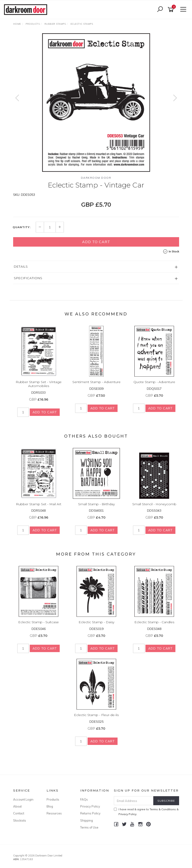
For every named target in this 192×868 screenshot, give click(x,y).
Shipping (87, 820)
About (17, 806)
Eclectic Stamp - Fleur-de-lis (96, 715)
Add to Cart (96, 242)
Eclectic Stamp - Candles (154, 622)
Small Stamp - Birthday (96, 504)
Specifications (28, 278)
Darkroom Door (96, 178)
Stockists (20, 820)
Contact (19, 813)
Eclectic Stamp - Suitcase (38, 622)
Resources (54, 813)
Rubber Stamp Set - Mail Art (39, 504)
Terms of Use (89, 827)
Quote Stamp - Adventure (154, 382)
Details (21, 266)
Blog (50, 806)
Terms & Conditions (163, 809)
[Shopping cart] (171, 10)
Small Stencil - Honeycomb (154, 504)
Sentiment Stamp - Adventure (96, 382)
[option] (96, 103)
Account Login (23, 799)
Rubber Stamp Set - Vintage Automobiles (39, 384)
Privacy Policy (90, 806)
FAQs (84, 799)
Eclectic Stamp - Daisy (96, 622)
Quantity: (22, 227)
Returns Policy (90, 813)
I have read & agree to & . (146, 812)
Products (53, 799)
